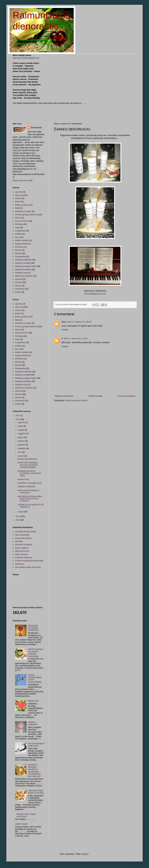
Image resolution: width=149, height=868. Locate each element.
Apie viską (19, 195)
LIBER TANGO (21, 824)
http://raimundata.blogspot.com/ (26, 58)
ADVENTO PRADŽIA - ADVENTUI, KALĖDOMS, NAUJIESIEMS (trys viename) (34, 771)
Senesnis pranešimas (126, 396)
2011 (18, 516)
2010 (18, 520)
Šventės (18, 282)
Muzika (18, 253)
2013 (18, 416)
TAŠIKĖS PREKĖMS (26, 487)
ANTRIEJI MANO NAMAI (26, 532)
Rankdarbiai (20, 257)
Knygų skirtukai (21, 244)
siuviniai (18, 279)
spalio (21, 426)
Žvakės (18, 292)
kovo (20, 452)
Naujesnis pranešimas (64, 396)
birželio (21, 441)
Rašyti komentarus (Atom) (76, 400)
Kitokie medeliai (22, 240)
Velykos (18, 286)
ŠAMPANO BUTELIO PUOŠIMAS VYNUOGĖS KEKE (29, 473)
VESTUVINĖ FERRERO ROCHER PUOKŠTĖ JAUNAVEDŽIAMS (28, 465)
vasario (21, 456)
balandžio (22, 449)
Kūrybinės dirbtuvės (23, 558)
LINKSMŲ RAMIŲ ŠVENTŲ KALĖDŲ (36, 792)
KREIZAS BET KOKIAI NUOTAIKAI (26, 815)
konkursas (19, 247)
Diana (64, 322)
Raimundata (36, 128)
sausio (21, 512)
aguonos (19, 192)
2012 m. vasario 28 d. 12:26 (76, 339)
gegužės (22, 445)
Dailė (17, 208)
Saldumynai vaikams (24, 276)
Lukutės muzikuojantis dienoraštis (29, 561)
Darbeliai (19, 541)
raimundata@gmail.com (95, 294)
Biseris (18, 202)
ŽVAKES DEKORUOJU (27, 459)
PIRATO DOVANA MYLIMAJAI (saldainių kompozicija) (36, 653)
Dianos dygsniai (22, 548)
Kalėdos (18, 234)
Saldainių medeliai (23, 263)
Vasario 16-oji (23, 479)
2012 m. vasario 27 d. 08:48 (79, 322)
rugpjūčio (22, 434)
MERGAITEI (33, 701)
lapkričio (22, 423)
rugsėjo (21, 430)
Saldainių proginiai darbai (26, 266)
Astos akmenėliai (22, 535)
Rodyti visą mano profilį (23, 181)
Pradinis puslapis (95, 396)
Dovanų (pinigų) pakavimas (27, 215)
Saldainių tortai (21, 273)
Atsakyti (65, 330)
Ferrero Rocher (21, 221)
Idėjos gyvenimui (22, 551)
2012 (18, 419)
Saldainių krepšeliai (23, 260)
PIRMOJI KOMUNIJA (33, 723)
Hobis (18, 228)
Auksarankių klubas (23, 538)
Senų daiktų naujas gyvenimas (28, 567)
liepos (21, 437)
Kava (17, 237)
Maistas (18, 250)
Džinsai (18, 218)
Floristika (19, 224)
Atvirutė (18, 198)
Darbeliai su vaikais (23, 211)
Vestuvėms (20, 289)
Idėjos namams (21, 554)
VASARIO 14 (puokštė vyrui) (29, 483)
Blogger (85, 854)
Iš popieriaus (20, 231)
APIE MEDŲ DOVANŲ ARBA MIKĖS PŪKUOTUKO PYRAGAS (30, 499)
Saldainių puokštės (23, 270)
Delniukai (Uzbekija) (24, 545)
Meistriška (19, 564)
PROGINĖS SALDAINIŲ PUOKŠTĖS (33, 628)
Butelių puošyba (22, 205)
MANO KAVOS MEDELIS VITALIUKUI (28, 492)
